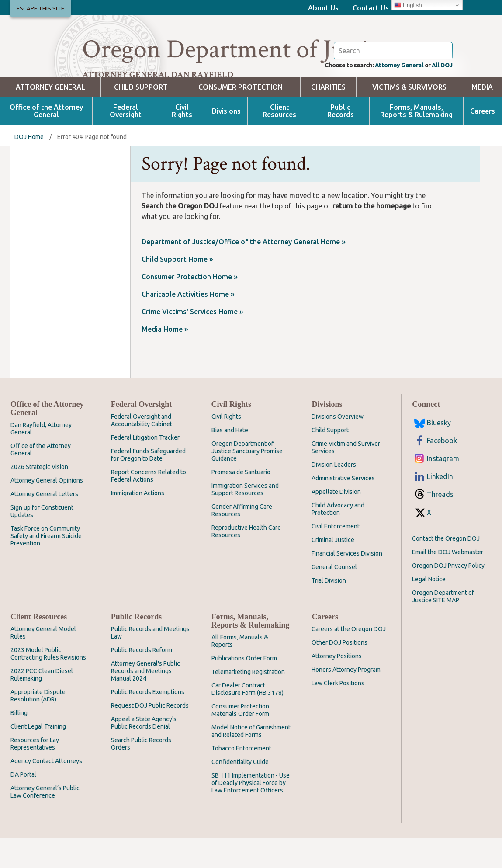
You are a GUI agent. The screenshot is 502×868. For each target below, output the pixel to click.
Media (482, 117)
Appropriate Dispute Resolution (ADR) (38, 725)
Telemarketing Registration (248, 701)
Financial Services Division (347, 583)
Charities (328, 117)
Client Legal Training (38, 756)
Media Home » (165, 359)
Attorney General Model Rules (43, 662)
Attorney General (389, 94)
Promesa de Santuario (241, 502)
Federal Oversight (126, 141)
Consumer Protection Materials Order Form (240, 740)
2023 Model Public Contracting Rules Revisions (48, 683)
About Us (323, 8)
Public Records (341, 141)
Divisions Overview (338, 446)
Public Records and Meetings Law (150, 662)
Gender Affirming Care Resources (242, 540)
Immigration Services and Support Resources (245, 519)
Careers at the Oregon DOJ (349, 659)
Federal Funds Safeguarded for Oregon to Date (148, 484)
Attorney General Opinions (47, 510)
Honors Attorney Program (346, 699)
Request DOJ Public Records (150, 735)
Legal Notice (429, 609)
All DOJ (440, 94)
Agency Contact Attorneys (46, 791)
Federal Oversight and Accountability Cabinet (142, 450)
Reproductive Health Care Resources (246, 561)
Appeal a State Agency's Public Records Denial (144, 752)
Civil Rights (182, 141)
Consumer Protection (241, 117)
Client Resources (279, 141)
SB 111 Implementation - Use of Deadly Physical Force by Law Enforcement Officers (251, 812)
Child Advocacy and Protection (338, 539)
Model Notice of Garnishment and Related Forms (251, 761)
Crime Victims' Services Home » (192, 341)
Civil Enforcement (336, 556)
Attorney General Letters (44, 524)
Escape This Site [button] (40, 8)
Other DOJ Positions (339, 672)
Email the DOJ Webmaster (448, 582)
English (408, 5)
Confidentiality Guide (240, 792)
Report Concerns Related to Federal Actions (149, 505)
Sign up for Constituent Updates (42, 541)
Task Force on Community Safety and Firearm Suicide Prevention (46, 566)
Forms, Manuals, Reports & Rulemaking (416, 141)
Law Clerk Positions (338, 713)
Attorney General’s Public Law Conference (45, 821)
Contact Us (371, 8)
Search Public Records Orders (141, 773)
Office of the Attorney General (46, 141)
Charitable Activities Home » (188, 324)
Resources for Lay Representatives (35, 773)
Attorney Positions (337, 686)
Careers (483, 141)
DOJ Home (29, 167)
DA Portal (23, 804)
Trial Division (329, 610)
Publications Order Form (244, 688)
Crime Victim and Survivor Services (346, 477)
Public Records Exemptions (148, 722)
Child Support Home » (177, 289)
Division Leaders (334, 494)
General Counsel (334, 597)
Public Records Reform (142, 680)
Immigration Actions (138, 523)
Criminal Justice (333, 569)
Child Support (141, 117)
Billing (19, 743)
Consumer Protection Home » (190, 306)
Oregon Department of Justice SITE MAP (443, 626)
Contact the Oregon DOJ (446, 568)
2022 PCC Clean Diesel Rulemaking (42, 704)
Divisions (226, 141)
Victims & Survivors (409, 117)
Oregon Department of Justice (236, 49)
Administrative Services (343, 508)
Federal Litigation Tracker (145, 467)
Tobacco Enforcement (241, 778)
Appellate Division (336, 521)
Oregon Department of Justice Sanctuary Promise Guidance (247, 481)
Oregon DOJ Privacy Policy (448, 595)
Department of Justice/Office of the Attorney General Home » (244, 271)
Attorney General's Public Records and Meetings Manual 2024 (145, 701)
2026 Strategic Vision (39, 496)
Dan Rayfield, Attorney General (41, 458)
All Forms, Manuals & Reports (240, 671)
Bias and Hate (230, 460)
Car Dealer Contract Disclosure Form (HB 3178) (248, 719)
